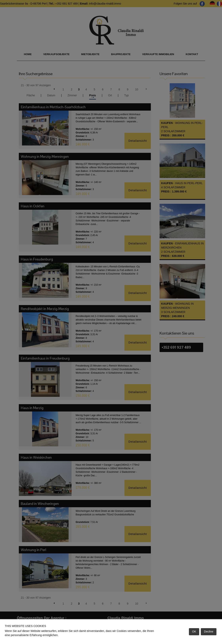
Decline (209, 632)
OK (194, 632)
